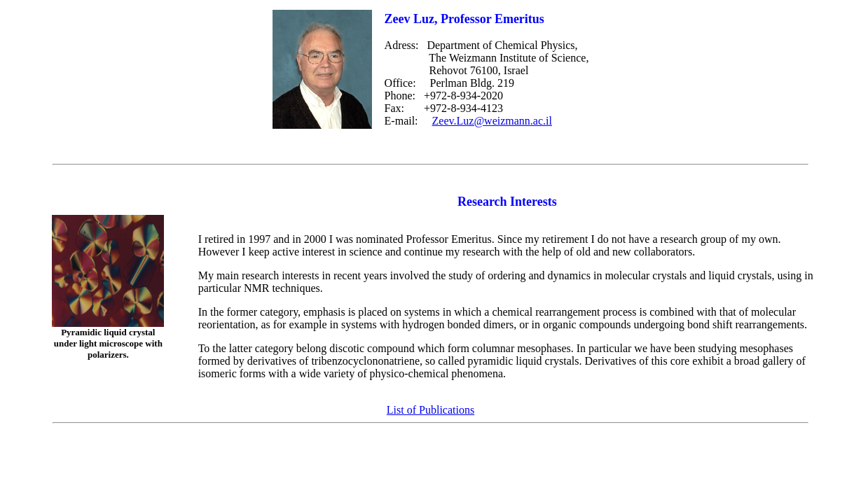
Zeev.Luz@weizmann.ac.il (492, 121)
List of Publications (430, 410)
